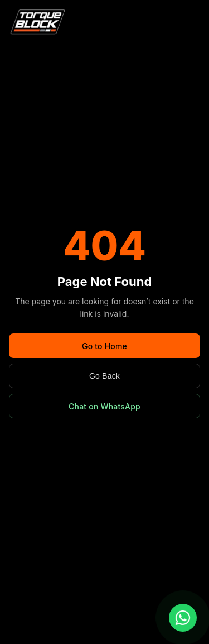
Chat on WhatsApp (104, 406)
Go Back (104, 376)
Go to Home (104, 346)
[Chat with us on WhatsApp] (183, 618)
